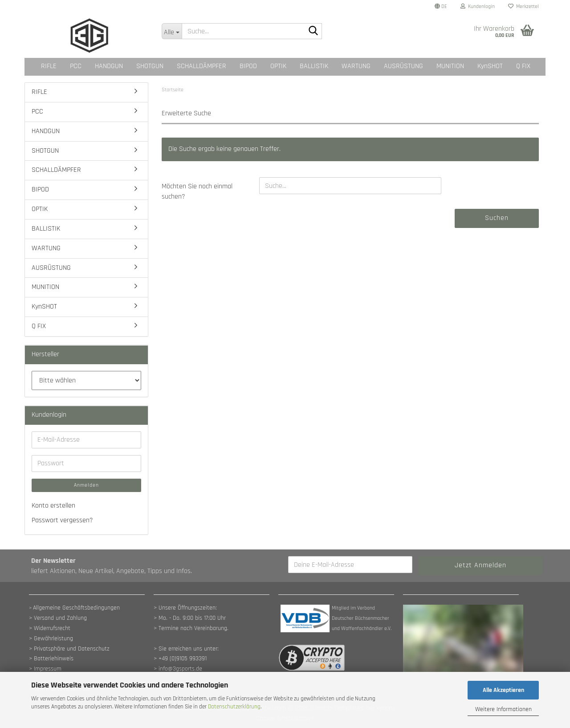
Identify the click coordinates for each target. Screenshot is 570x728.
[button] (441, 7)
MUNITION (450, 66)
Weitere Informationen (503, 709)
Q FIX (523, 66)
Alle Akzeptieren (503, 690)
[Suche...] (172, 31)
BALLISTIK (314, 66)
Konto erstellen (53, 506)
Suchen (497, 218)
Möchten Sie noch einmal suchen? (197, 191)
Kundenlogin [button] (478, 6)
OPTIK (278, 66)
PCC (76, 66)
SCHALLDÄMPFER (202, 66)
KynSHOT (490, 66)
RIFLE (49, 66)
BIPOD (248, 66)
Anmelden (86, 485)
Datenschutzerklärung (234, 707)
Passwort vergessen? (62, 520)
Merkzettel (523, 6)
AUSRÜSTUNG (403, 66)
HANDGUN (109, 66)
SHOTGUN (150, 66)
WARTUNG (356, 66)
